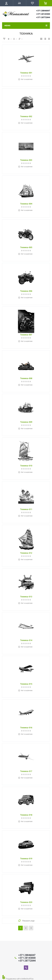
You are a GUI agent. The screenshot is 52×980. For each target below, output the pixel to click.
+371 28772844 (43, 17)
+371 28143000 (43, 14)
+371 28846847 (43, 11)
